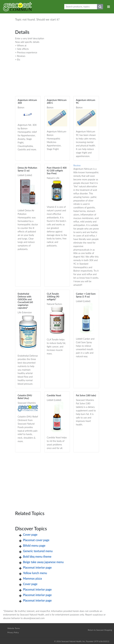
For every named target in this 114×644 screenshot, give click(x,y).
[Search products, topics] (81, 7)
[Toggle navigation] (109, 7)
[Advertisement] (57, 478)
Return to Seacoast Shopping (100, 630)
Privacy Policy (13, 632)
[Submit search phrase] (100, 7)
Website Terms (14, 628)
